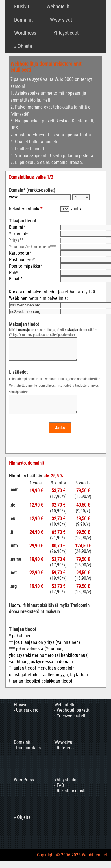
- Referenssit (66, 755)
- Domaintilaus (27, 755)
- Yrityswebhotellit (71, 723)
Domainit (23, 20)
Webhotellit (58, 6)
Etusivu (22, 6)
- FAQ (59, 793)
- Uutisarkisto (26, 718)
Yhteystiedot (66, 33)
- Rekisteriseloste (71, 799)
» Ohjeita (23, 46)
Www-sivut (61, 20)
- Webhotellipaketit (72, 718)
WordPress (25, 33)
